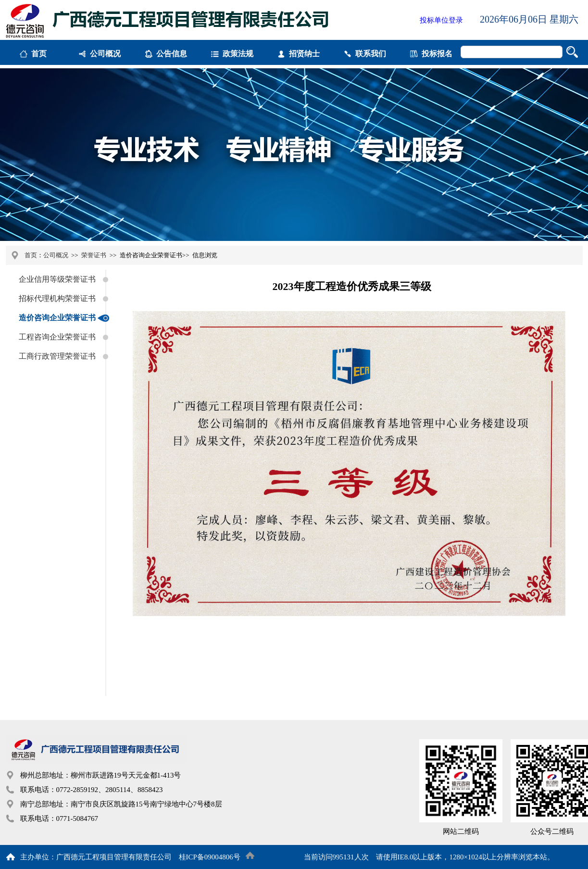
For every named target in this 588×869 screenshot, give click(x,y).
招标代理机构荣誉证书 (57, 298)
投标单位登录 (441, 20)
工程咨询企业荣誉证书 (57, 337)
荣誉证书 (94, 255)
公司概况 (105, 54)
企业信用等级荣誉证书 (57, 279)
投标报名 (437, 54)
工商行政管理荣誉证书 (57, 356)
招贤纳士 (304, 54)
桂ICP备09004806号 (210, 857)
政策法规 (238, 54)
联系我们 (371, 54)
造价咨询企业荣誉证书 (57, 318)
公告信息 (172, 54)
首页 (39, 54)
